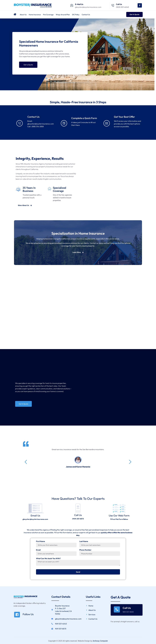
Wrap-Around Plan (63, 15)
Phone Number (85, 551)
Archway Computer (100, 642)
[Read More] (29, 616)
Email (38, 551)
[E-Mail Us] (72, 5)
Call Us (119, 4)
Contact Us (86, 15)
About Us (23, 15)
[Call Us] (113, 5)
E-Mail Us (79, 4)
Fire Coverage (48, 15)
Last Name (84, 543)
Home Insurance (35, 15)
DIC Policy (76, 15)
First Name (41, 543)
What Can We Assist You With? (48, 560)
